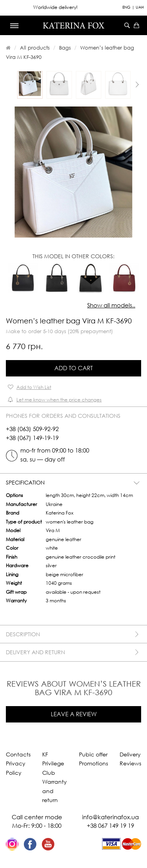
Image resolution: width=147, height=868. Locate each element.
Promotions (93, 763)
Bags (65, 48)
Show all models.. (111, 305)
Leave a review (74, 714)
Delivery (130, 754)
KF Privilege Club (53, 763)
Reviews (130, 763)
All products (35, 48)
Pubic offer (93, 754)
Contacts (18, 754)
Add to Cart (73, 368)
